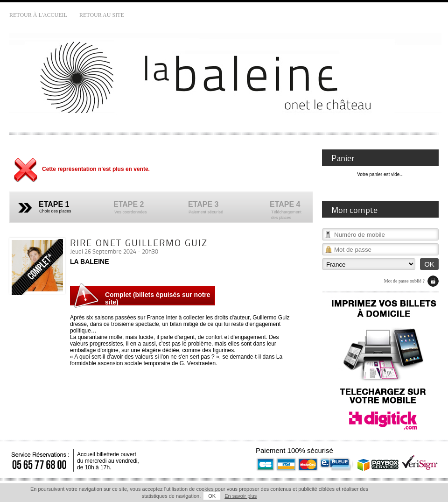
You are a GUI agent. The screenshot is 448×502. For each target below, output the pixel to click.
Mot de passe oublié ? (404, 281)
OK (212, 496)
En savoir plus (241, 496)
